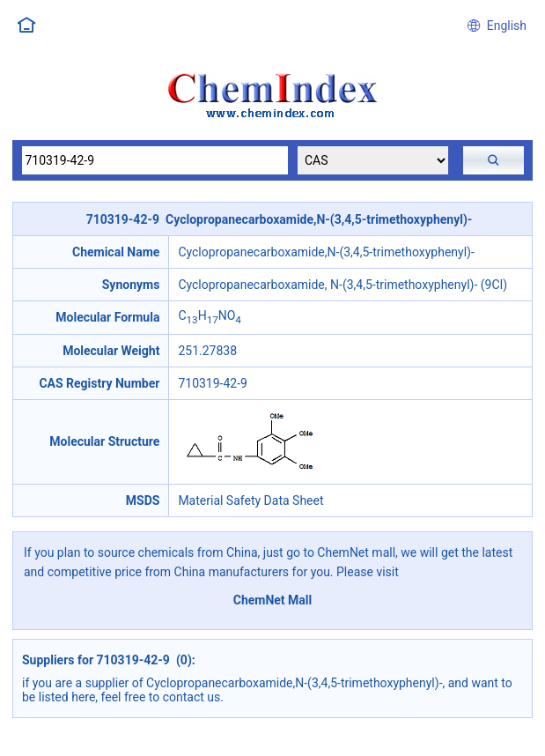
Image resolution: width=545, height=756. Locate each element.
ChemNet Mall (273, 600)
